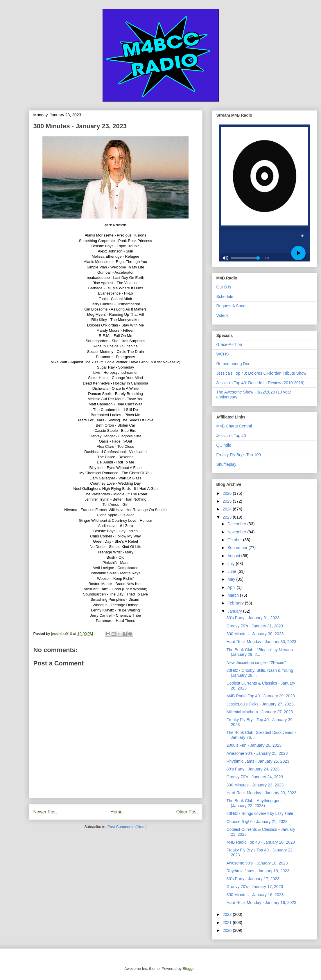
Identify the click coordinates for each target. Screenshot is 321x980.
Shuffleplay (226, 464)
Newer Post (45, 812)
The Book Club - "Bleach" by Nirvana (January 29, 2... (260, 652)
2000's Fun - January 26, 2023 (254, 745)
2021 (228, 923)
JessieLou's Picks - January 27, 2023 (260, 704)
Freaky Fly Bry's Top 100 (239, 455)
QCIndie (224, 445)
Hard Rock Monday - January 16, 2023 (261, 903)
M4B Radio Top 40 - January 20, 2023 (261, 842)
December (237, 524)
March (234, 595)
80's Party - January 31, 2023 (253, 618)
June (232, 571)
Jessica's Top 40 (231, 436)
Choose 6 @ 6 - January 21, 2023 (257, 822)
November (237, 532)
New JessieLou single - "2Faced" (256, 663)
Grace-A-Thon (229, 344)
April (232, 587)
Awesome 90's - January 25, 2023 (257, 753)
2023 (228, 517)
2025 (228, 501)
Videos (223, 315)
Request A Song (231, 306)
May (232, 579)
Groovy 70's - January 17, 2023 (255, 887)
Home (116, 812)
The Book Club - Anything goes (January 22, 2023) (254, 803)
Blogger (189, 969)
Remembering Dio (233, 364)
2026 (228, 493)
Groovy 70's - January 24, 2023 (255, 777)
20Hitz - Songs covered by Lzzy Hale (260, 813)
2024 (228, 509)
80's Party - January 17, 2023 (253, 879)
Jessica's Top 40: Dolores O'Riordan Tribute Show (261, 373)
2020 (228, 930)
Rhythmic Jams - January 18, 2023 (258, 871)
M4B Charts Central (234, 426)
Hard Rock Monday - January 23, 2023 (261, 793)
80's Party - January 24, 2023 (253, 769)
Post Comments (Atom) (127, 827)
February (236, 603)
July (232, 564)
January (235, 611)
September (238, 548)
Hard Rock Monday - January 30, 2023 (261, 642)
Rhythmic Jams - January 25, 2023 (258, 761)
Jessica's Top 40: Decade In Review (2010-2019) (261, 383)
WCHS (223, 354)
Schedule (225, 297)
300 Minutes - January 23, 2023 (255, 785)
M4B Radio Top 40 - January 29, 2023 (261, 696)
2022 (228, 914)
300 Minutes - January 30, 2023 (255, 634)
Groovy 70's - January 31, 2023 (255, 626)
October (235, 540)
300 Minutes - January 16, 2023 (255, 895)
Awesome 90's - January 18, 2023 (257, 863)
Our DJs (224, 287)
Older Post (187, 812)
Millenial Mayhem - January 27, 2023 (260, 712)
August (234, 556)
